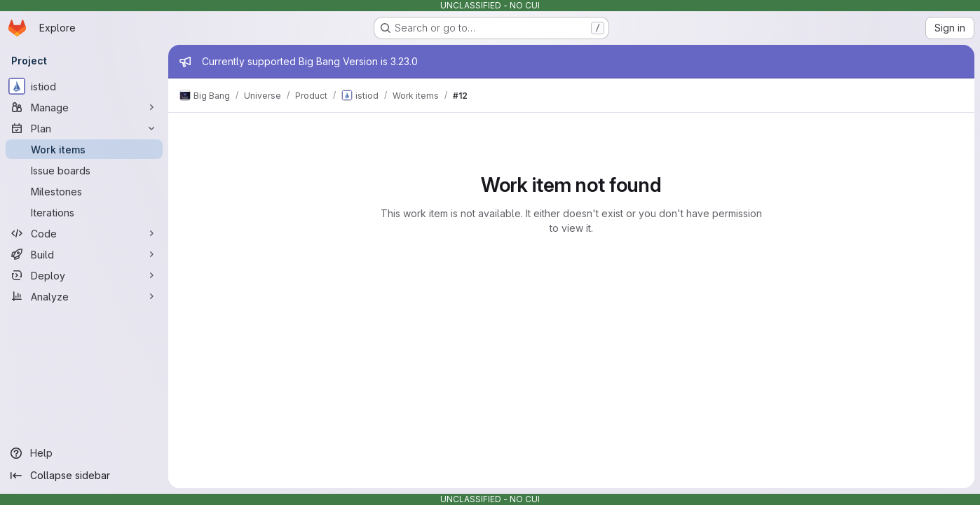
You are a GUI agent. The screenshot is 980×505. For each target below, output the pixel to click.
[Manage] (84, 107)
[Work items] (84, 149)
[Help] (84, 453)
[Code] (84, 233)
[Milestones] (84, 191)
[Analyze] (84, 296)
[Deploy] (84, 275)
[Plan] (84, 128)
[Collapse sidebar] (84, 476)
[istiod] (84, 86)
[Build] (84, 254)
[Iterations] (84, 212)
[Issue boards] (84, 170)
